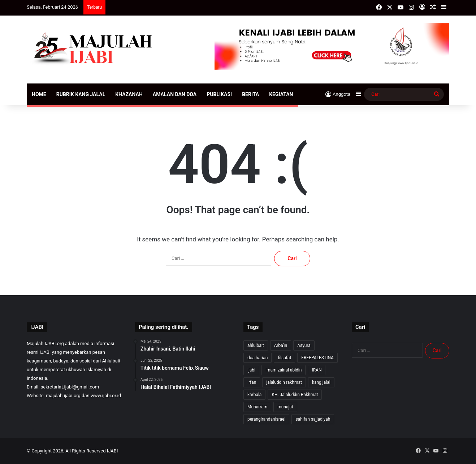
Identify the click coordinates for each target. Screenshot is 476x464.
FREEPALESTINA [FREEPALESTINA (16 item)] (317, 358)
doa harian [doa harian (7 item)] (258, 358)
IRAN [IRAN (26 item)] (317, 370)
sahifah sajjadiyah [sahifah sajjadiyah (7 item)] (313, 419)
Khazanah (129, 94)
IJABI (112, 451)
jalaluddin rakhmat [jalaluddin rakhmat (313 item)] (284, 382)
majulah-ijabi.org (63, 396)
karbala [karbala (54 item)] (254, 395)
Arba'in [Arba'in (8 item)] (281, 345)
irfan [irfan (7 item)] (252, 382)
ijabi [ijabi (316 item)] (251, 370)
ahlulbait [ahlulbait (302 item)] (256, 345)
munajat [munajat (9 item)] (285, 407)
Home (39, 94)
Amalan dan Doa (175, 94)
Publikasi (219, 94)
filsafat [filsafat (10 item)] (284, 358)
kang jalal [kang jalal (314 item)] (321, 382)
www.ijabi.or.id (106, 396)
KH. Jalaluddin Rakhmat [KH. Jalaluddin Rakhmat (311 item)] (295, 395)
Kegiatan (281, 94)
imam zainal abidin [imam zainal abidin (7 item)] (284, 370)
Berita (250, 94)
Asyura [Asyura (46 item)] (304, 345)
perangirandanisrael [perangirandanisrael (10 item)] (266, 419)
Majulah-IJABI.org (45, 343)
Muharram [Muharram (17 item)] (257, 407)
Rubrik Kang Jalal (81, 94)
